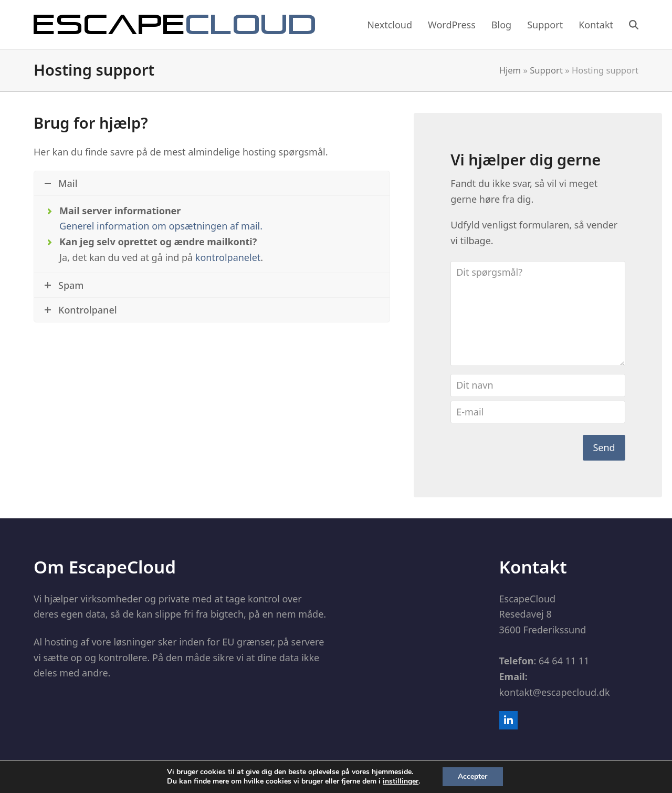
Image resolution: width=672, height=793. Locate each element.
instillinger (401, 781)
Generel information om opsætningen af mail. (161, 226)
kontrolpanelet (228, 257)
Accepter (472, 776)
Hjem (510, 70)
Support (546, 70)
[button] (634, 25)
